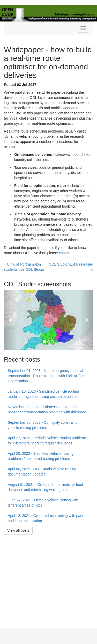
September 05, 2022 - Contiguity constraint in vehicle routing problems (44, 425)
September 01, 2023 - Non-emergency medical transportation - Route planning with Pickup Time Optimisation (47, 376)
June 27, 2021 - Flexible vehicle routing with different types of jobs (43, 503)
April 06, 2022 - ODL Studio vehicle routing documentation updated (42, 472)
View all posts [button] (18, 530)
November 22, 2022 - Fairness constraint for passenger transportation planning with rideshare (47, 409)
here (49, 248)
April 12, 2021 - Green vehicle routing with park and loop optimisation (46, 518)
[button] (11, 320)
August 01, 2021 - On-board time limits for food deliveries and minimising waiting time (45, 487)
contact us (67, 253)
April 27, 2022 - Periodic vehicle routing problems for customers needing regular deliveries (47, 441)
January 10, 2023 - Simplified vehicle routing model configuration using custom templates (43, 394)
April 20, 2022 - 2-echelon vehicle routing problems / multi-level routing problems (41, 456)
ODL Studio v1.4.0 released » (71, 267)
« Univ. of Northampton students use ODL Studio (24, 267)
